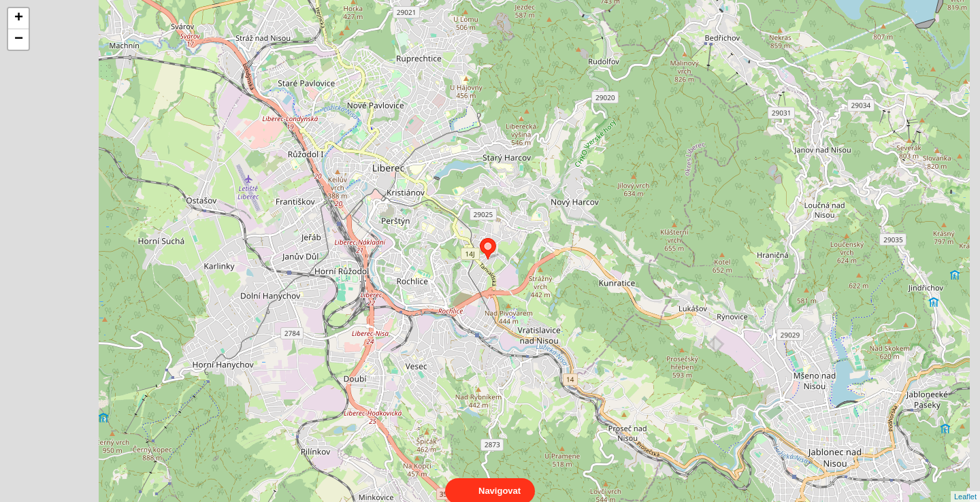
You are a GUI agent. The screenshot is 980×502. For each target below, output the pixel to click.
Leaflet (965, 484)
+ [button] (19, 18)
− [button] (19, 39)
